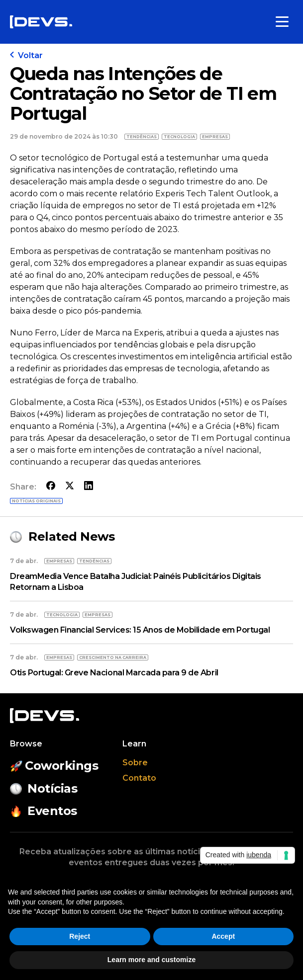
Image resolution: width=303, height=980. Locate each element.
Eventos (44, 811)
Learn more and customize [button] (151, 960)
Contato (139, 778)
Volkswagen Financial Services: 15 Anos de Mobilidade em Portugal (140, 630)
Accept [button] (223, 936)
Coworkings (54, 766)
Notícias (44, 788)
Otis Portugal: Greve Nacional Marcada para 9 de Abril (114, 673)
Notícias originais (36, 501)
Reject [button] (80, 936)
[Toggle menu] (282, 22)
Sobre (135, 763)
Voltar (26, 55)
